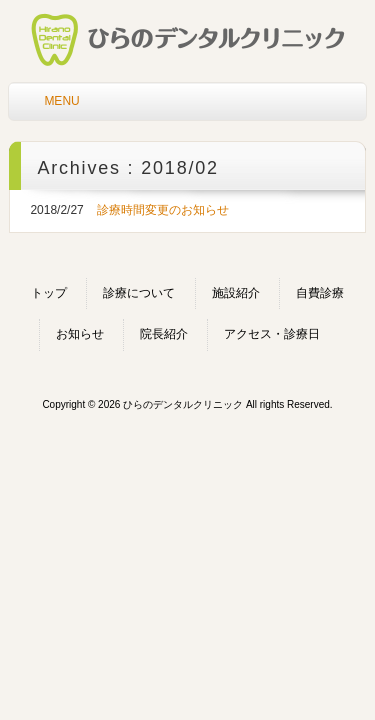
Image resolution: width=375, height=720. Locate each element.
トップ (49, 293)
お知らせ (80, 334)
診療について (139, 293)
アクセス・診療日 (272, 334)
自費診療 (320, 293)
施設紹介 (236, 293)
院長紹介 (164, 334)
